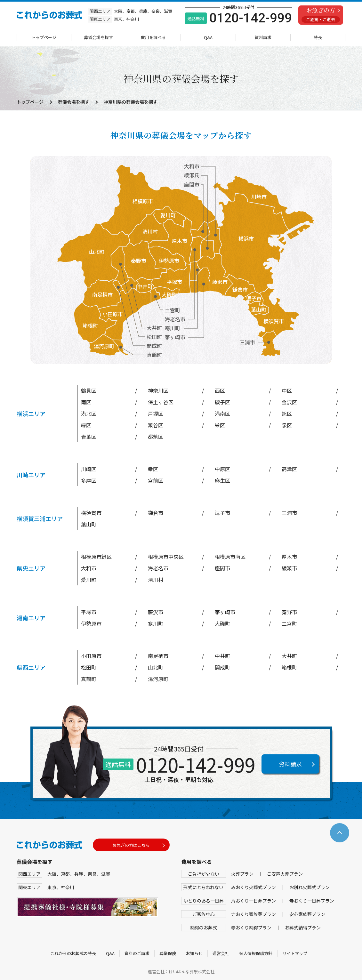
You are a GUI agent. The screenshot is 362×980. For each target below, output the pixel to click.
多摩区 (89, 480)
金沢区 (289, 402)
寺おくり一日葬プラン (312, 901)
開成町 (154, 346)
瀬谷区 (156, 425)
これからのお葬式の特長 (73, 953)
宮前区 (156, 480)
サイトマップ (295, 953)
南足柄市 (102, 294)
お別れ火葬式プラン (310, 887)
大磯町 (169, 294)
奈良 (92, 874)
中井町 (145, 286)
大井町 (154, 328)
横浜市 (246, 238)
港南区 (222, 414)
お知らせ (194, 953)
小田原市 (113, 314)
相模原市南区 (230, 557)
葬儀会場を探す (98, 37)
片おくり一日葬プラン (253, 901)
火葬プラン (242, 874)
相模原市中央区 (166, 557)
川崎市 (259, 197)
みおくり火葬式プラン (253, 887)
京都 (65, 874)
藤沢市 (220, 282)
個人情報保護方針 (256, 953)
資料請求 (263, 37)
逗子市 (254, 298)
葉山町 (259, 309)
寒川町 (173, 328)
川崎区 (89, 469)
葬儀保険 (168, 953)
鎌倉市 (240, 289)
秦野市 (139, 261)
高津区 (289, 469)
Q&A (208, 37)
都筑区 (156, 437)
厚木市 (180, 241)
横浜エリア (31, 414)
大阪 (52, 874)
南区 (86, 402)
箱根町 (90, 325)
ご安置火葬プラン (285, 874)
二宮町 (173, 310)
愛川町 (168, 215)
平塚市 (174, 282)
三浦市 (247, 342)
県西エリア (31, 667)
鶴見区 (89, 390)
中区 (287, 390)
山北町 (97, 252)
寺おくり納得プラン (251, 928)
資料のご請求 (137, 953)
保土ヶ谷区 (161, 402)
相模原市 (143, 201)
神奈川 (68, 887)
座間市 (192, 184)
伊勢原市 (169, 261)
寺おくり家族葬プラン (253, 914)
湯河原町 (104, 346)
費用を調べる (153, 37)
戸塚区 (156, 414)
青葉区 (89, 437)
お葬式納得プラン (303, 928)
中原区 (222, 469)
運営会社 (221, 953)
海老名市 (175, 319)
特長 (318, 37)
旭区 (287, 414)
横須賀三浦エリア (40, 518)
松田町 (154, 337)
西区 (220, 390)
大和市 (192, 166)
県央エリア (31, 568)
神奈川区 (158, 390)
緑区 (86, 425)
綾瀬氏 (192, 175)
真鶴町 (154, 355)
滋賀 (106, 874)
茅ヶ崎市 (175, 337)
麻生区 (222, 480)
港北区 (89, 414)
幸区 (153, 469)
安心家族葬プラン (307, 914)
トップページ (44, 37)
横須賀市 (274, 321)
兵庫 (79, 874)
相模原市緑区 (96, 557)
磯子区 (222, 402)
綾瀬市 (289, 568)
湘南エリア (31, 618)
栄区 (220, 425)
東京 (52, 887)
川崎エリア (31, 475)
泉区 (287, 425)
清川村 (150, 231)
